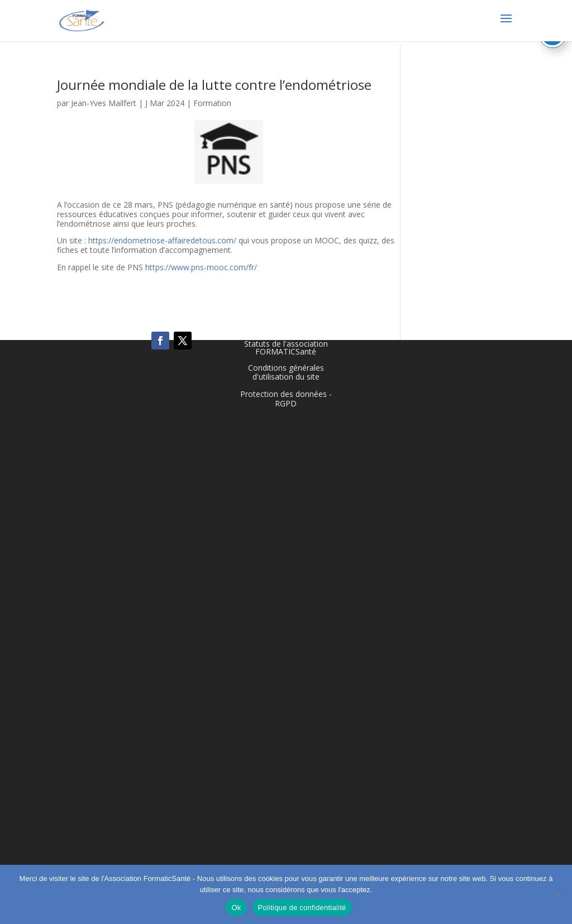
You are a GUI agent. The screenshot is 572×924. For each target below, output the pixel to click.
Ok (236, 908)
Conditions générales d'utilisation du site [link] (286, 372)
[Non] (558, 894)
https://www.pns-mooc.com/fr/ (201, 267)
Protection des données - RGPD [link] (286, 399)
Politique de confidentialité (302, 908)
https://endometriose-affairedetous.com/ (162, 240)
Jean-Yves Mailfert (104, 103)
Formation (212, 103)
